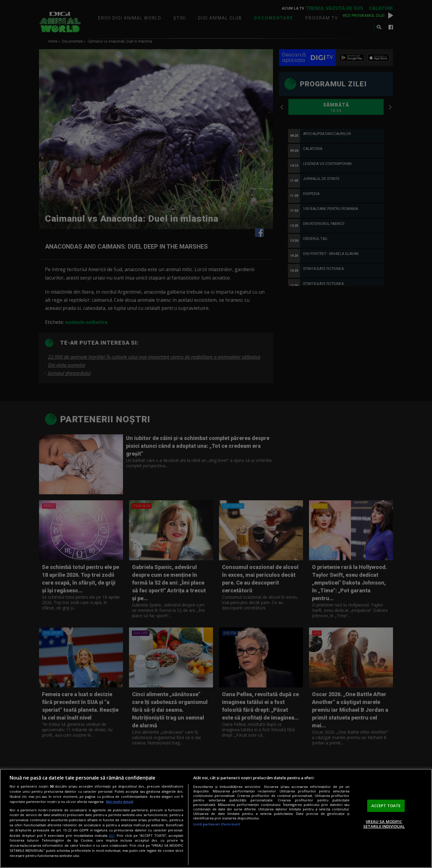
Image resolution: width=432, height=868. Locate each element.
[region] (216, 818)
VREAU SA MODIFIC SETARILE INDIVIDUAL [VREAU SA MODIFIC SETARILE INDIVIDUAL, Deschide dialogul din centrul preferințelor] (384, 824)
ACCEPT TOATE (386, 806)
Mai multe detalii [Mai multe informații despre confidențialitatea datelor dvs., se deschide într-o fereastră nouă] (120, 802)
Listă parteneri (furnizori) (217, 824)
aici (112, 835)
